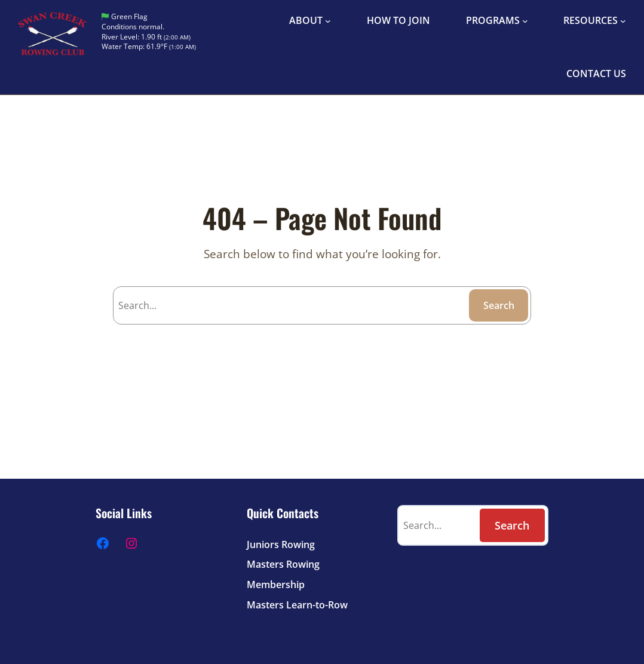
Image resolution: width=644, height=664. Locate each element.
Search (499, 305)
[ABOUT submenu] (328, 21)
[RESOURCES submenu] (623, 21)
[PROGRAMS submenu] (525, 21)
